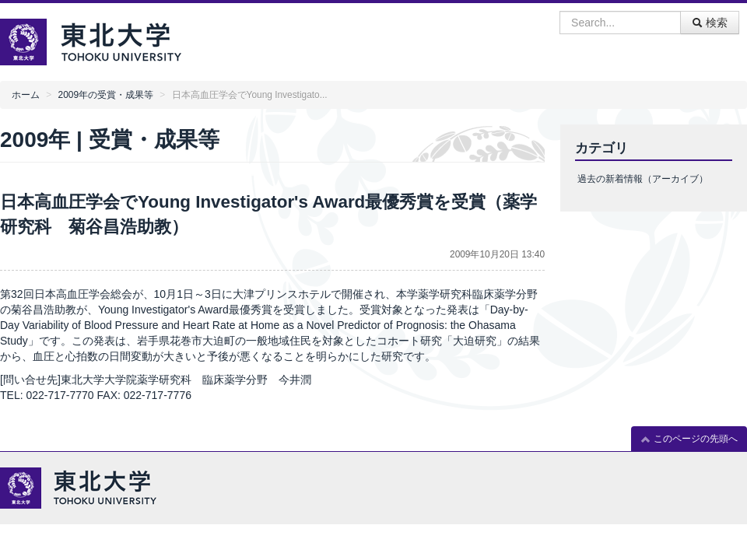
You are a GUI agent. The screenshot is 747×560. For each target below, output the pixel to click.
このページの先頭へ (689, 439)
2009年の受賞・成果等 (106, 95)
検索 (710, 23)
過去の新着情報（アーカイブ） (643, 179)
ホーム (26, 95)
